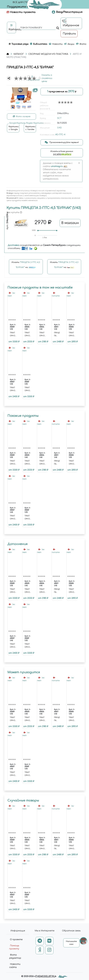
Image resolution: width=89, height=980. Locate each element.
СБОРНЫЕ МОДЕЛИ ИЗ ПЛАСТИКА (48, 54)
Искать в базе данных (62, 153)
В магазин (70, 223)
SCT (59, 118)
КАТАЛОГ (19, 54)
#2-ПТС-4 (60, 135)
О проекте (16, 940)
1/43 (59, 128)
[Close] (79, 163)
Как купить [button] (14, 212)
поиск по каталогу (31, 28)
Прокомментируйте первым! (62, 142)
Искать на (26, 266)
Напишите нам (71, 943)
